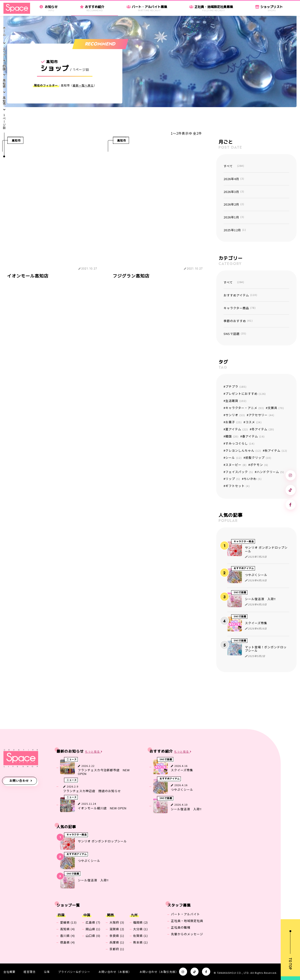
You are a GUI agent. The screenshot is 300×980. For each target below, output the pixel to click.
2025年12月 (235, 230)
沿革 (47, 972)
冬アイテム (263, 429)
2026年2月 (234, 204)
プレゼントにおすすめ (246, 394)
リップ (233, 479)
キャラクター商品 (240, 308)
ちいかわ (253, 479)
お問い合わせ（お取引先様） (159, 972)
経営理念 (30, 972)
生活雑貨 (236, 401)
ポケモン (259, 465)
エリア (4, 52)
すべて (234, 166)
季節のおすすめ (238, 321)
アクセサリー (261, 415)
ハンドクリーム (270, 472)
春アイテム (253, 436)
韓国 (232, 436)
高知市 (4, 101)
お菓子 (234, 422)
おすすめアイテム (240, 295)
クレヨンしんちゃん (243, 450)
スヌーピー (236, 465)
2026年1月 (234, 217)
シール (234, 458)
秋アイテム (276, 450)
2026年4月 (234, 179)
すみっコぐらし (240, 443)
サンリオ (235, 415)
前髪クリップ (258, 458)
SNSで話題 (235, 334)
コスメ (254, 422)
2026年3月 (234, 192)
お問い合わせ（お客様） (115, 972)
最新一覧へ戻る (83, 85)
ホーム (4, 31)
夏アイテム (237, 429)
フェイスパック (239, 472)
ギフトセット (238, 486)
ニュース (72, 759)
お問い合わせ (19, 781)
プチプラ (236, 386)
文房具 (276, 408)
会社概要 (9, 972)
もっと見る (94, 752)
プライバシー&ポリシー (74, 972)
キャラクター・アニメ (245, 408)
